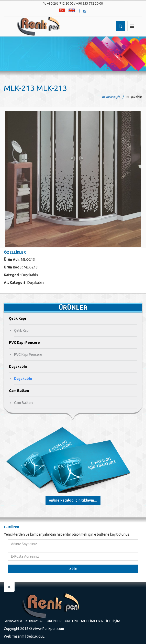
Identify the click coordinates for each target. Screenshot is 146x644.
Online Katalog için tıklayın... (73, 500)
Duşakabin (23, 379)
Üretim (71, 621)
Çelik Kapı (22, 330)
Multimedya (92, 621)
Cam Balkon (23, 403)
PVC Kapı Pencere (28, 355)
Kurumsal (35, 621)
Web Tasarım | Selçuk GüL (24, 636)
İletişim (113, 621)
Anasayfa (111, 97)
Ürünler (54, 621)
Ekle (73, 569)
